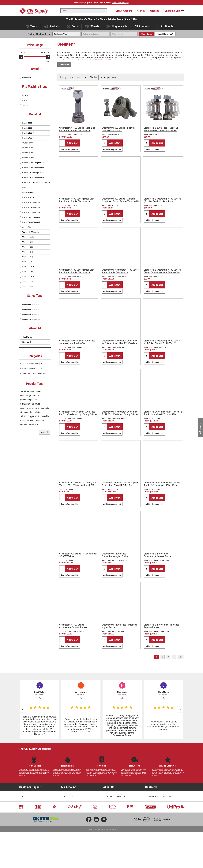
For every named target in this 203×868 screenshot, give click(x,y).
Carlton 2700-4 (28, 158)
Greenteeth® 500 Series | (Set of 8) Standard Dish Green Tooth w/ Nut (161, 129)
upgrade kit (40, 420)
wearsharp (33, 424)
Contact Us (154, 816)
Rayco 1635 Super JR (31, 212)
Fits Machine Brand (35, 86)
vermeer (24, 424)
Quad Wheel (27, 337)
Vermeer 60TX (28, 277)
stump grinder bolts (40, 408)
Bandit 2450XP (28, 138)
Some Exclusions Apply (120, 3)
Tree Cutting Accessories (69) (34, 373)
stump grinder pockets (30, 412)
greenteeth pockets (29, 400)
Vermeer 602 (28, 272)
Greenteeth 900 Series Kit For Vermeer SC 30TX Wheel (78, 555)
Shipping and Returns (31, 811)
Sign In (141, 11)
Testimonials (111, 802)
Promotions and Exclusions (33, 816)
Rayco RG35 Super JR (32, 222)
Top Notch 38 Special (31, 232)
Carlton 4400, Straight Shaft (33, 163)
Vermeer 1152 (28, 237)
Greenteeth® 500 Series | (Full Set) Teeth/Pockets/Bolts (118, 129)
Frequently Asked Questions (33, 807)
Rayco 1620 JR (29, 197)
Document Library (29, 797)
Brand (35, 69)
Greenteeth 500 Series (31, 304)
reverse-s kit (25, 408)
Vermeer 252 (28, 252)
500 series (25, 391)
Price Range (35, 45)
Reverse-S (27, 342)
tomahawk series (27, 420)
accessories (36, 391)
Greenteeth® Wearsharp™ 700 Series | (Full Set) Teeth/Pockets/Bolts (162, 200)
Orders (67, 802)
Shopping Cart (70, 811)
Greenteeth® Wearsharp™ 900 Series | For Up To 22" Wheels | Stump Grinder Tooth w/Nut (120, 414)
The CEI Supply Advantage (35, 749)
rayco (38, 404)
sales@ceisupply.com (158, 811)
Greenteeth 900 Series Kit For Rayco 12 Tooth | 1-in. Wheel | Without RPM (163, 413)
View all (44, 432)
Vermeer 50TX (28, 267)
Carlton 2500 (28, 153)
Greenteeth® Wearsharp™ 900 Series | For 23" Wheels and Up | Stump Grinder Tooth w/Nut (78, 414)
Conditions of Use (29, 826)
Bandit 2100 (27, 128)
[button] (23, 709)
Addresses (68, 807)
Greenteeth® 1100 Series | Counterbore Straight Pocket (73, 626)
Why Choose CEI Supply (116, 797)
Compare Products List (73, 821)
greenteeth (34, 396)
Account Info (69, 797)
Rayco (25, 100)
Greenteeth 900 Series (31, 314)
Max (24, 187)
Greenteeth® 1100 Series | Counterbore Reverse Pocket (158, 555)
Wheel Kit (35, 328)
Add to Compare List (70, 149)
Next (180, 657)
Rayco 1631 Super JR (31, 207)
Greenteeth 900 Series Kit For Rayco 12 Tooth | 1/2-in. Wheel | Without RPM (78, 484)
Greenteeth (27, 78)
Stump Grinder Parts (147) (33, 363)
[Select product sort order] (77, 77)
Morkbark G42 (28, 192)
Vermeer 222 (28, 247)
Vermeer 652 (28, 282)
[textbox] (81, 11)
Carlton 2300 (28, 143)
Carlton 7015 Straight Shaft (33, 173)
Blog (108, 807)
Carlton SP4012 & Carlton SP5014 (36, 183)
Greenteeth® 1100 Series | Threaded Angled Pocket (119, 626)
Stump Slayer (28, 227)
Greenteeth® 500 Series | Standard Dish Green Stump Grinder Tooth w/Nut (121, 200)
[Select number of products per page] (102, 77)
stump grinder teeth (35, 416)
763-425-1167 (169, 806)
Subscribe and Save (114, 811)
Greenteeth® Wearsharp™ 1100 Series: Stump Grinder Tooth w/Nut (120, 271)
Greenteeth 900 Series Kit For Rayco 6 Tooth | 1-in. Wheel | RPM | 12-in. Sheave (120, 485)
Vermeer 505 (28, 262)
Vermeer (26, 105)
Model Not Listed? (165, 34)
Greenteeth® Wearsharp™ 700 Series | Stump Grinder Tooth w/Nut (78, 342)
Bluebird (26, 95)
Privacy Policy (28, 821)
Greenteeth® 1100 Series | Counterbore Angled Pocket (115, 555)
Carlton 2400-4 (28, 148)
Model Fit (35, 114)
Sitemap (25, 831)
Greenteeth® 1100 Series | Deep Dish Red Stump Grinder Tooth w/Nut (77, 129)
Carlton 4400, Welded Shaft (33, 168)
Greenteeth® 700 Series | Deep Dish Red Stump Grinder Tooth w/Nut (77, 271)
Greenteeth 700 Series (31, 309)
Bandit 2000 (27, 123)
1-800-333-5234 (156, 806)
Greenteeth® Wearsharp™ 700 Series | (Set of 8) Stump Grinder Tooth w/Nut (162, 271)
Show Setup (147, 34)
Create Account (124, 11)
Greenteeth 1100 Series (32, 319)
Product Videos (28, 802)
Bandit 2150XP (28, 133)
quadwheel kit (27, 404)
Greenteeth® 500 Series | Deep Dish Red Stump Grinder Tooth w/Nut (77, 200)
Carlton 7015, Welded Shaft (33, 178)
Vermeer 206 (28, 242)
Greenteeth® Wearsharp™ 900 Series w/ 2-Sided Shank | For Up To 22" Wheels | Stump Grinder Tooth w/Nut (162, 343)
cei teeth (24, 396)
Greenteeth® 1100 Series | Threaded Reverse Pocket (162, 626)
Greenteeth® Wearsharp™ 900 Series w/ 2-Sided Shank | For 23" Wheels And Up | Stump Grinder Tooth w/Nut (120, 343)
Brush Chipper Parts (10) (32, 368)
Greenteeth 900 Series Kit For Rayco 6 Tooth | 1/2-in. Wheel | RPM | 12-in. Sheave (162, 485)
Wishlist (67, 816)
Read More (64, 64)
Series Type (35, 295)
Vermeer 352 (28, 257)
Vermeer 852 (28, 287)
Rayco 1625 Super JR (31, 202)
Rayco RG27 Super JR (32, 217)
